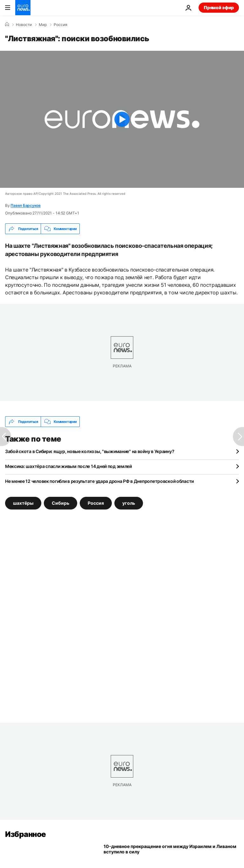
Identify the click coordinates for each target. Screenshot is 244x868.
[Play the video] (122, 119)
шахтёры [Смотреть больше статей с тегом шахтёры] (23, 503)
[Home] (7, 24)
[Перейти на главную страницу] (23, 8)
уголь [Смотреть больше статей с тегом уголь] (129, 503)
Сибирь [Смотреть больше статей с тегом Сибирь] (61, 503)
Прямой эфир (219, 7)
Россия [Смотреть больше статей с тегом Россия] (96, 503)
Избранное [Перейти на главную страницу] (26, 834)
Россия (61, 25)
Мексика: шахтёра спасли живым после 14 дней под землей (68, 466)
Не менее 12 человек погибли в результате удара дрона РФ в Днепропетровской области (99, 481)
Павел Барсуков (26, 205)
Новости (24, 25)
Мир (43, 25)
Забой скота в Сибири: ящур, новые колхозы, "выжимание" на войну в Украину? (90, 451)
